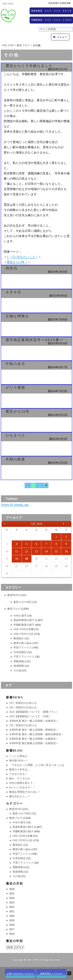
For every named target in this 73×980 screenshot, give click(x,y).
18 (17, 559)
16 (66, 551)
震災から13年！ (17, 262)
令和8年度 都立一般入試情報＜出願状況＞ (34, 739)
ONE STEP (33, 960)
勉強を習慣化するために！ (25, 792)
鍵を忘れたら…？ (20, 796)
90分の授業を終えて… (22, 783)
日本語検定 (20, 652)
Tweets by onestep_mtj (15, 505)
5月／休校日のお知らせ (23, 703)
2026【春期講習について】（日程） (30, 716)
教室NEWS (14, 595)
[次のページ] (46, 485)
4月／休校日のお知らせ (23, 707)
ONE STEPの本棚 (23, 629)
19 (27, 559)
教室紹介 (19, 638)
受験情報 (19, 661)
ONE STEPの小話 (23, 634)
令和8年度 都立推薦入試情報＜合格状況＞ (34, 743)
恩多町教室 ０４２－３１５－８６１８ (51, 11)
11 (17, 551)
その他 (17, 671)
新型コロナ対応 (23, 602)
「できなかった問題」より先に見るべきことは (37, 765)
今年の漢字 (20, 616)
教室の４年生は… (20, 770)
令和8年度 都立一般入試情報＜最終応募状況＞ (36, 734)
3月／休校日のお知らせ (23, 725)
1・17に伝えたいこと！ (22, 257)
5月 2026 (36, 524)
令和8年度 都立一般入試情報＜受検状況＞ (34, 730)
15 (56, 551)
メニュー (62, 37)
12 (27, 551)
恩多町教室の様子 (24, 620)
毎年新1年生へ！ (19, 761)
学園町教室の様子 (24, 625)
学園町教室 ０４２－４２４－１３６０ (51, 20)
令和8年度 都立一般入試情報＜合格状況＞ (34, 721)
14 (46, 551)
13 (36, 551)
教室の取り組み (23, 643)
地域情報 (19, 666)
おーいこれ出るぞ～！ (22, 787)
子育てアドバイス (24, 657)
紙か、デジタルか (20, 778)
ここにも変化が (18, 756)
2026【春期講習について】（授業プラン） (34, 712)
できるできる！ (18, 774)
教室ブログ (14, 609)
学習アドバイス (23, 648)
